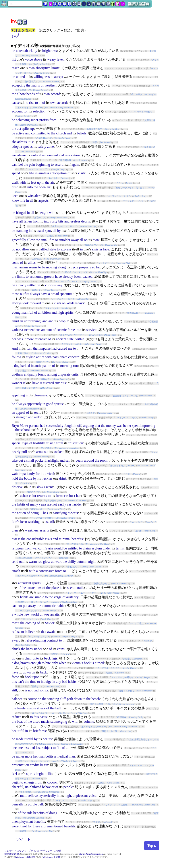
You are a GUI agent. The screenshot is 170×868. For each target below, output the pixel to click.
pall (41, 804)
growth (49, 277)
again (75, 164)
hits (63, 383)
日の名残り (23, 831)
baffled (44, 249)
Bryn (15, 426)
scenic (72, 588)
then (15, 530)
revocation (72, 155)
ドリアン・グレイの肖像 (115, 805)
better (127, 426)
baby (30, 649)
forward (35, 303)
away (75, 240)
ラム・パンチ (136, 522)
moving (51, 267)
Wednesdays (75, 303)
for (26, 111)
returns (42, 496)
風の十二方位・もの (100, 704)
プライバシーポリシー (40, 851)
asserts (44, 530)
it (29, 142)
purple (32, 804)
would (58, 548)
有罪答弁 (91, 413)
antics (40, 357)
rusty (54, 221)
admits (22, 142)
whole (18, 614)
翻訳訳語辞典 (139, 4)
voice (29, 59)
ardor (38, 417)
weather (50, 85)
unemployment (22, 822)
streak (41, 708)
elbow (21, 94)
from (53, 120)
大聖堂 (54, 654)
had (54, 348)
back (47, 658)
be (13, 51)
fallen (28, 221)
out (46, 452)
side (30, 813)
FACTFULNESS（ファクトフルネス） (36, 558)
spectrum (66, 294)
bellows (33, 796)
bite (48, 663)
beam (79, 460)
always (35, 294)
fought (69, 426)
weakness (32, 530)
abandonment (48, 155)
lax (35, 756)
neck (45, 478)
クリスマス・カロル (71, 344)
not (18, 249)
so (94, 267)
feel (20, 164)
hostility (39, 443)
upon (36, 677)
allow (31, 240)
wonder (17, 383)
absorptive (43, 68)
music (45, 721)
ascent (48, 487)
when (63, 663)
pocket (40, 460)
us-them (17, 374)
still (14, 690)
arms (40, 452)
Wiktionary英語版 (52, 857)
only (55, 663)
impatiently (27, 474)
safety (42, 147)
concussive (46, 571)
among (52, 374)
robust (71, 496)
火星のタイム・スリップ (64, 226)
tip (14, 658)
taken (20, 51)
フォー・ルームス (138, 765)
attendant (25, 583)
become (17, 748)
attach (16, 571)
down (27, 672)
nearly (16, 452)
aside (77, 504)
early (34, 155)
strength (22, 417)
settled (32, 285)
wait (15, 474)
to (52, 77)
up (32, 129)
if (24, 383)
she (14, 142)
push (15, 187)
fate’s (16, 522)
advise (21, 155)
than (42, 756)
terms (120, 548)
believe (30, 632)
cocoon (52, 782)
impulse (45, 348)
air (52, 182)
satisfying (60, 513)
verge (58, 597)
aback (29, 51)
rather (20, 756)
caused (62, 348)
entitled (73, 548)
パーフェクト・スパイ (119, 196)
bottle (28, 478)
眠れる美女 (137, 94)
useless (75, 221)
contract (52, 640)
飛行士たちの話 (110, 731)
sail (68, 460)
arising (51, 443)
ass (47, 522)
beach (96, 699)
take (15, 460)
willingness (42, 77)
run (75, 366)
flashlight (52, 460)
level (60, 59)
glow (47, 562)
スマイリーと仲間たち (141, 112)
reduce (16, 717)
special (17, 443)
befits (49, 756)
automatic (49, 606)
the (28, 85)
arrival (50, 474)
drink (63, 478)
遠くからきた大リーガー (30, 107)
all (31, 200)
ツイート (23, 839)
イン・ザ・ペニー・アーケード (83, 593)
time (33, 682)
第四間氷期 (66, 160)
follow (16, 357)
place (55, 588)
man (25, 312)
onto (36, 658)
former (61, 496)
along (62, 267)
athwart (56, 562)
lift (14, 59)
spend (16, 173)
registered (47, 383)
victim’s (77, 663)
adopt (16, 147)
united (20, 77)
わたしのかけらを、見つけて (130, 188)
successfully (55, 426)
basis (43, 717)
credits (35, 765)
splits (26, 129)
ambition (44, 312)
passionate (60, 357)
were (15, 826)
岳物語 (50, 236)
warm (33, 562)
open (42, 187)
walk (15, 182)
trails (81, 588)
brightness (50, 51)
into (30, 187)
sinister (97, 249)
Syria (49, 548)
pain (32, 164)
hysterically (48, 796)
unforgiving (32, 321)
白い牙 (138, 531)
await (16, 623)
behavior (48, 787)
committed (39, 133)
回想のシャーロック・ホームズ (33, 602)
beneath (17, 804)
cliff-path (67, 699)
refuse (16, 632)
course (32, 699)
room (104, 460)
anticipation (58, 173)
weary (51, 59)
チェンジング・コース (66, 281)
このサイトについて (15, 851)
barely (21, 708)
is (32, 142)
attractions (34, 588)
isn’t (21, 682)
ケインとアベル (106, 263)
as (31, 147)
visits (81, 173)
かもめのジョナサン (39, 637)
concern (74, 357)
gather (16, 330)
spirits (69, 312)
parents (34, 426)
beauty (47, 739)
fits (59, 748)
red (40, 562)
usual (41, 231)
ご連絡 (58, 851)
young (16, 312)
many (34, 504)
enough (36, 663)
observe (17, 487)
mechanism (20, 267)
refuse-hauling (36, 640)
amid (15, 321)
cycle (75, 267)
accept (59, 77)
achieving (23, 120)
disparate (64, 374)
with (23, 182)
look (25, 303)
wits (31, 196)
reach (16, 68)
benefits (77, 539)
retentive (41, 339)
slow (40, 487)
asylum (97, 548)
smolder (65, 240)
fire (52, 240)
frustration (76, 443)
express (66, 249)
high (61, 312)
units (75, 374)
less (26, 748)
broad (55, 294)
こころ (120, 183)
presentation (20, 765)
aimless (44, 173)
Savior (50, 623)
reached (87, 277)
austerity (72, 597)
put (25, 606)
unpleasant (80, 796)
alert (37, 196)
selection (39, 111)
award (16, 640)
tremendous (32, 330)
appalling (18, 395)
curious (50, 285)
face (106, 249)
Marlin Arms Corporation (91, 854)
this (14, 682)
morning (66, 366)
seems (33, 267)
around (89, 460)
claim (87, 548)
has (45, 513)
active (20, 133)
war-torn (38, 548)
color (33, 496)
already (68, 277)
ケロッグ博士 (137, 623)
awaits (55, 614)
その (14, 36)
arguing (89, 426)
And (15, 348)
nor (14, 339)
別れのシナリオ (30, 619)
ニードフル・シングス (38, 169)
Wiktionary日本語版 (25, 857)
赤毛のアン (40, 217)
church (61, 133)
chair (28, 658)
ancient (61, 339)
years (42, 504)
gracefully (19, 240)
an (21, 321)
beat (20, 721)
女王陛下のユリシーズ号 (125, 396)
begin (44, 765)
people (63, 321)
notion (21, 513)
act (19, 129)
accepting (18, 85)
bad (65, 682)
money (111, 426)
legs (54, 658)
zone (50, 147)
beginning (43, 164)
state (53, 249)
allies (32, 263)
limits (55, 68)
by (35, 51)
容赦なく (36, 290)
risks (48, 539)
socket (58, 452)
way (59, 285)
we (14, 155)
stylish (31, 357)
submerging (59, 721)
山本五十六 (30, 82)
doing (35, 513)
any (57, 383)
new (27, 614)
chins (61, 649)
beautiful (18, 731)
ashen (24, 496)
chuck (16, 649)
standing (22, 231)
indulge (46, 682)
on (86, 240)
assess (16, 539)
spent (136, 426)
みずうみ (53, 178)
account (17, 111)
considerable (35, 539)
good (50, 404)
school (25, 430)
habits (36, 85)
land (44, 321)
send (15, 562)
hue (78, 496)
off (79, 426)
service (91, 330)
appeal (21, 412)
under (107, 548)
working (34, 522)
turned (99, 663)
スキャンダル (52, 308)
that (36, 348)
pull (24, 452)
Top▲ (152, 845)
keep (15, 196)
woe (46, 614)
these (36, 826)
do (14, 249)
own (32, 68)
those (15, 294)
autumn (82, 562)
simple (39, 597)
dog (17, 366)
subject (47, 748)
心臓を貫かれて (95, 129)
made (20, 739)
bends (30, 94)
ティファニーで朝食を (42, 518)
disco (37, 721)
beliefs (82, 133)
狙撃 (95, 142)
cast (70, 504)
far (98, 267)
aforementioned (52, 826)
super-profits (40, 120)
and (28, 133)
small (45, 240)
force (71, 330)
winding (53, 699)
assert (59, 164)
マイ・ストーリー (42, 439)
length (44, 213)
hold (15, 478)
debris (86, 221)
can (14, 164)
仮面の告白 (23, 353)
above (38, 59)
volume (89, 721)
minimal (65, 539)
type (25, 443)
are (49, 504)
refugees (18, 548)
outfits (25, 294)
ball (58, 708)
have (15, 221)
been (77, 277)
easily (62, 504)
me (70, 348)
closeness (40, 395)
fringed (21, 213)
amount (47, 330)
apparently (34, 404)
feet (33, 182)
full (31, 312)
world (35, 614)
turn (29, 348)
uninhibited (33, 787)
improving (148, 426)
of (42, 85)
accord (55, 94)
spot (26, 147)
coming (31, 623)
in (27, 77)
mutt (23, 796)
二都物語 (36, 259)
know (16, 200)
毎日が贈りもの (53, 501)
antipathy (31, 374)
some (15, 263)
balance (17, 699)
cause (16, 103)
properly (85, 267)
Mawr (24, 426)
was (20, 339)
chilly (72, 562)
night (92, 562)
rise (32, 103)
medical (62, 756)
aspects (43, 200)
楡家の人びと (92, 245)
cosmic (62, 330)
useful (29, 739)
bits (61, 221)
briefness (39, 731)
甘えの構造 (46, 448)
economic (36, 277)
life (32, 173)
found (42, 374)
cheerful (17, 787)
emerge (29, 782)
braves (25, 663)
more (30, 339)
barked (25, 366)
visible (31, 708)
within (80, 339)
